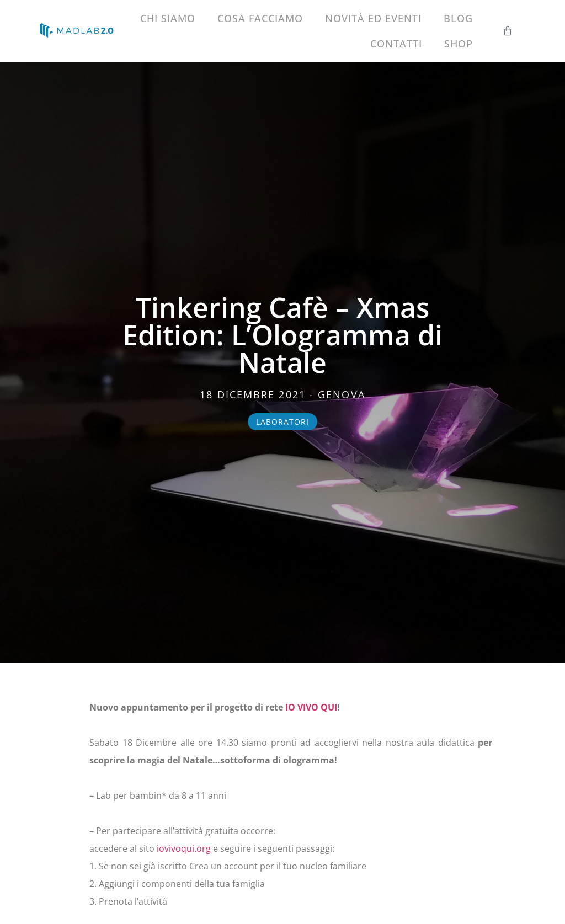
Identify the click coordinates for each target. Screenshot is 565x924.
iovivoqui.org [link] (184, 848)
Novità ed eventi (373, 18)
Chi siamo (168, 18)
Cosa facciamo (260, 18)
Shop (459, 44)
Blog (458, 18)
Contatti (396, 44)
